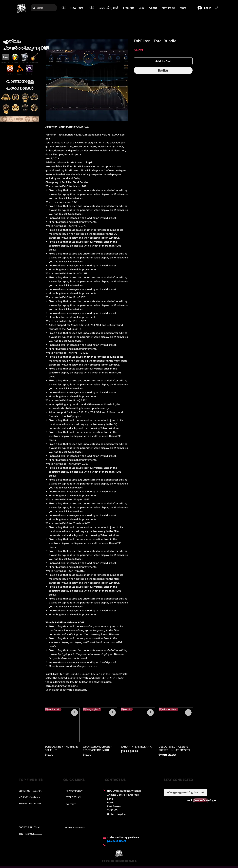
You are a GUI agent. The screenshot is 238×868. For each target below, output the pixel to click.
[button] (108, 8)
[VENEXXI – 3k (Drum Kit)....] (31, 797)
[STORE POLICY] (73, 797)
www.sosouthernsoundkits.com (119, 861)
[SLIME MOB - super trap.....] (31, 791)
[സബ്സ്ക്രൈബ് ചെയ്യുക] (200, 800)
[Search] (43, 8)
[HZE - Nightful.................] (31, 834)
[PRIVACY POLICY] (74, 791)
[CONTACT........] (73, 804)
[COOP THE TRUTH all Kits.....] (31, 827)
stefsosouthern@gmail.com (123, 837)
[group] (119, 736)
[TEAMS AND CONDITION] (77, 828)
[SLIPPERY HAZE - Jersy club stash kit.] (31, 804)
